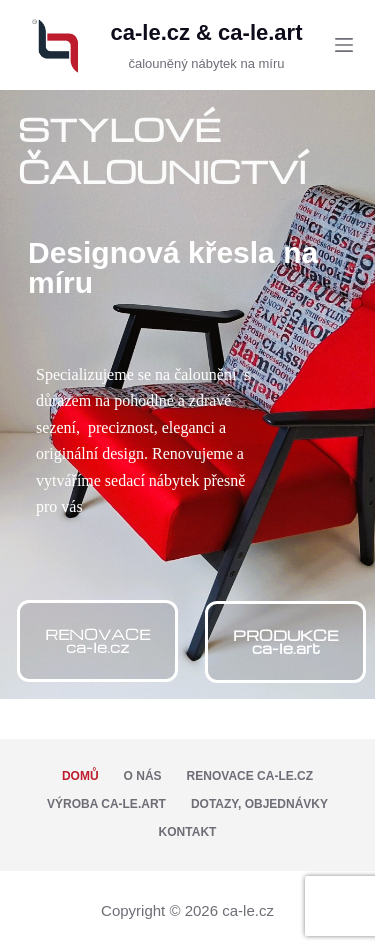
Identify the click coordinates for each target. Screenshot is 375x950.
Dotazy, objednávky (259, 804)
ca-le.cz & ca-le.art (206, 32)
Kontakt (188, 832)
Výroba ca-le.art (106, 804)
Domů (80, 776)
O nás (143, 776)
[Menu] (344, 45)
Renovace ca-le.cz (250, 776)
